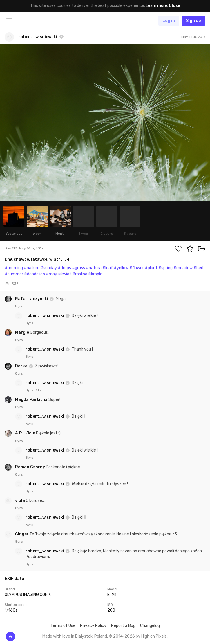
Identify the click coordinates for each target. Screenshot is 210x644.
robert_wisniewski (45, 316)
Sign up (193, 21)
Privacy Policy (93, 626)
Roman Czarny (30, 467)
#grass (78, 268)
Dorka (22, 366)
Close (174, 6)
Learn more (156, 6)
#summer (14, 274)
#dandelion (35, 274)
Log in (169, 21)
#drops (64, 268)
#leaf (108, 268)
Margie (22, 332)
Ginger (22, 534)
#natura (94, 268)
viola (20, 501)
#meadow (183, 268)
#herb (199, 268)
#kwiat (65, 274)
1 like (40, 390)
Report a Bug (123, 626)
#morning (14, 268)
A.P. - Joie (26, 433)
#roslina (80, 274)
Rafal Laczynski (32, 299)
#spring (165, 268)
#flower (137, 268)
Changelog (150, 626)
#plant (151, 268)
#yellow (121, 268)
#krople (95, 274)
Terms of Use (63, 626)
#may (51, 274)
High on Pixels (154, 636)
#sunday (49, 268)
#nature (32, 268)
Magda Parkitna (32, 400)
